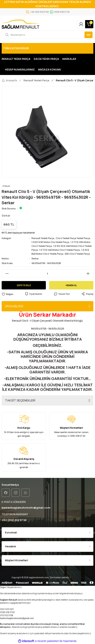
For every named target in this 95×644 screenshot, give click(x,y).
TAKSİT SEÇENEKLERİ (20, 400)
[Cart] (89, 24)
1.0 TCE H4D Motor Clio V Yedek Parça (60, 250)
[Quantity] (47, 274)
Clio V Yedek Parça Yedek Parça (73, 238)
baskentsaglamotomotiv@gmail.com (17, 618)
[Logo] (20, 24)
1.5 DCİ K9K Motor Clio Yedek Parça (50, 242)
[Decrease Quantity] (5, 274)
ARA (89, 35)
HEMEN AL (71, 285)
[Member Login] (81, 24)
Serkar (35, 258)
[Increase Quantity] (90, 274)
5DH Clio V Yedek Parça (77, 254)
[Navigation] (47, 48)
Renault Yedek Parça (43, 238)
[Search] (47, 35)
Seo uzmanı (77, 577)
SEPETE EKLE (24, 285)
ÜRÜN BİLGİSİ (14, 306)
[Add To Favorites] (8, 294)
